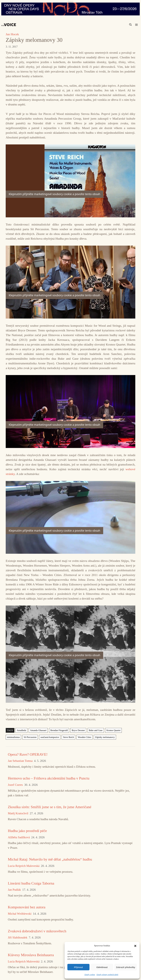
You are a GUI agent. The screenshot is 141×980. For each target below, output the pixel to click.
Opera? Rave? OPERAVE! (28, 754)
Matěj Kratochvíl (18, 813)
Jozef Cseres (15, 785)
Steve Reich (68, 737)
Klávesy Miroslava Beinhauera (31, 955)
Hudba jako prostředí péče (27, 831)
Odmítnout (102, 967)
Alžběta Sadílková (19, 837)
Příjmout (78, 967)
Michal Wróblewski (20, 914)
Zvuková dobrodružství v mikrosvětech (37, 931)
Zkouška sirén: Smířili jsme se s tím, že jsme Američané (50, 807)
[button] (135, 946)
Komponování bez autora (27, 907)
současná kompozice (50, 737)
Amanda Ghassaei (38, 730)
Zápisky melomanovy (105, 737)
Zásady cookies (90, 975)
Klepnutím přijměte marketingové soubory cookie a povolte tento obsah (54, 194)
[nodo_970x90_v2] (70, 9)
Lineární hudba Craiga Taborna (31, 883)
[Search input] (117, 25)
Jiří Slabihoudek (18, 938)
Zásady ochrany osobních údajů (107, 975)
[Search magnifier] (130, 25)
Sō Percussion (30, 737)
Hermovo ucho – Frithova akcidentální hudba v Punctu (49, 778)
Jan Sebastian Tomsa (20, 761)
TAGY (10, 730)
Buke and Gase (96, 730)
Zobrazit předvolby (126, 967)
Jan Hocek (12, 34)
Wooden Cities (84, 737)
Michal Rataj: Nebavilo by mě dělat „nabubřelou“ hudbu (50, 859)
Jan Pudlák (14, 890)
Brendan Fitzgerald (59, 730)
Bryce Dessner (78, 730)
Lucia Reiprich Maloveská (24, 866)
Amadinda (21, 730)
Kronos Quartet (113, 730)
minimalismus (13, 737)
